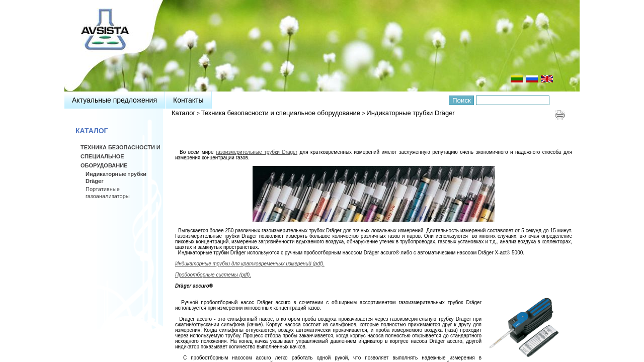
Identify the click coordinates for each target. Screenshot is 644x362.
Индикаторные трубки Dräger (410, 113)
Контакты (188, 100)
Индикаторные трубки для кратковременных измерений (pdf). (250, 264)
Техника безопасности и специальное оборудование (282, 113)
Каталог (183, 113)
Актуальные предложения (114, 100)
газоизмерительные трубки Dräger (257, 152)
